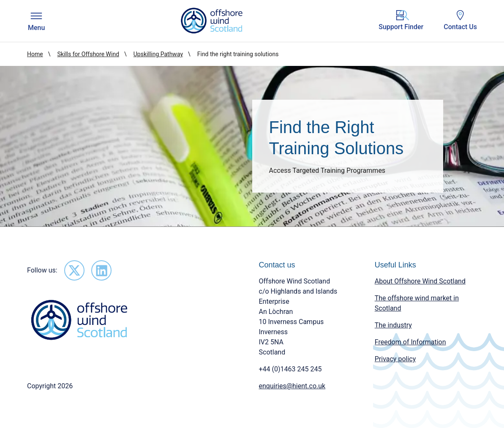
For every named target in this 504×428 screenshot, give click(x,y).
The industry (393, 325)
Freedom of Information (410, 342)
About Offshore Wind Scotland (420, 281)
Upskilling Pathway (158, 54)
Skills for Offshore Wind (88, 54)
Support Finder (401, 20)
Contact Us (460, 20)
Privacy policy (395, 359)
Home (35, 54)
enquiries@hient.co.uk (292, 386)
